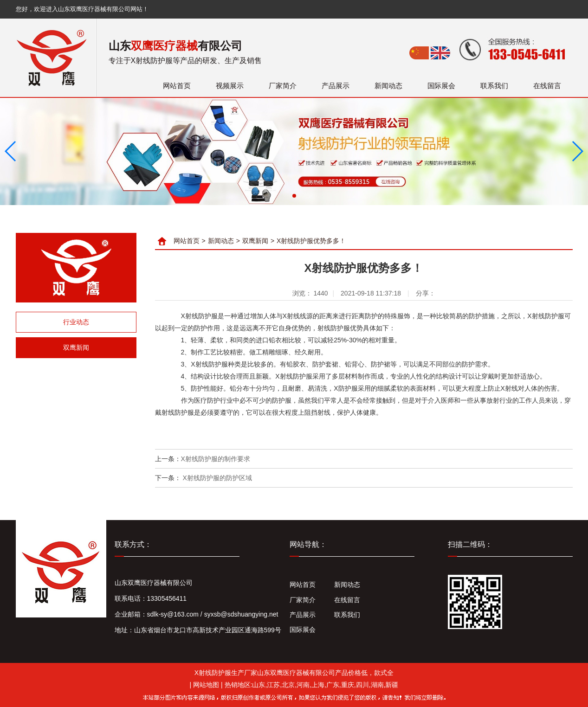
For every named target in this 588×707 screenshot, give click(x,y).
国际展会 (441, 86)
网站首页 (177, 86)
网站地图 (206, 685)
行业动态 (76, 322)
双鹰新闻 (76, 347)
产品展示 (336, 86)
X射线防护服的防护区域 (216, 478)
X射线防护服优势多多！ (311, 241)
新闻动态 (388, 86)
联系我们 (494, 86)
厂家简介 (283, 86)
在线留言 (547, 86)
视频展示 (230, 86)
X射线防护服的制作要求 (216, 459)
